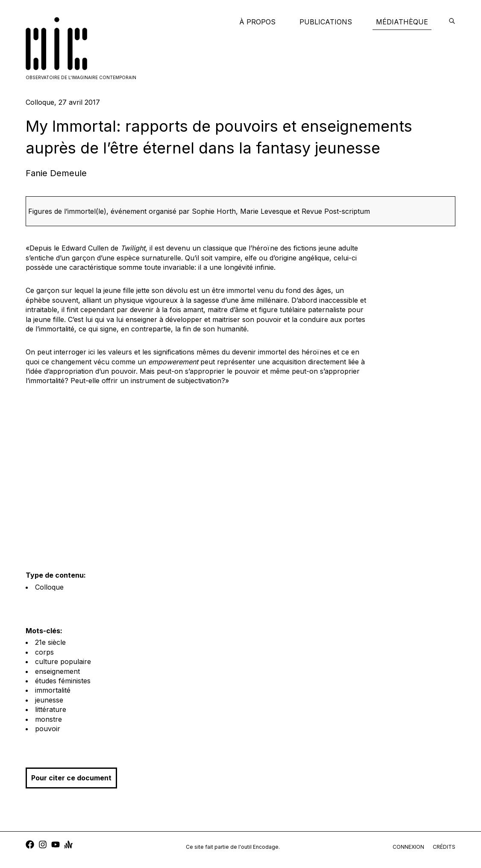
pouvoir (48, 729)
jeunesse (49, 700)
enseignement (57, 671)
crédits (444, 847)
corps (44, 652)
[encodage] (452, 22)
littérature (51, 709)
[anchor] (68, 846)
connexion (408, 847)
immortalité (53, 690)
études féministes (63, 681)
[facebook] (30, 846)
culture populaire (63, 661)
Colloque (49, 587)
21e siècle (50, 642)
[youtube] (56, 846)
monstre (48, 719)
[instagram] (43, 846)
